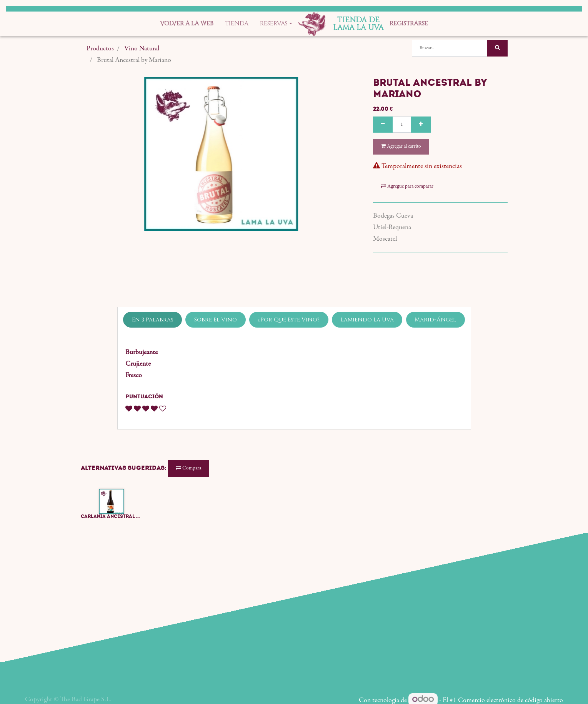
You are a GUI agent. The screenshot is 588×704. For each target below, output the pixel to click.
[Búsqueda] (497, 48)
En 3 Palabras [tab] (153, 320)
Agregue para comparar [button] (407, 186)
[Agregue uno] (421, 125)
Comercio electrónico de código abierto (511, 701)
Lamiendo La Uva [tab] (367, 320)
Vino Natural (142, 49)
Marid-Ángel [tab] (435, 320)
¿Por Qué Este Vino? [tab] (289, 320)
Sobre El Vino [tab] (216, 320)
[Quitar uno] (383, 125)
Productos (100, 49)
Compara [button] (188, 468)
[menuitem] (187, 24)
